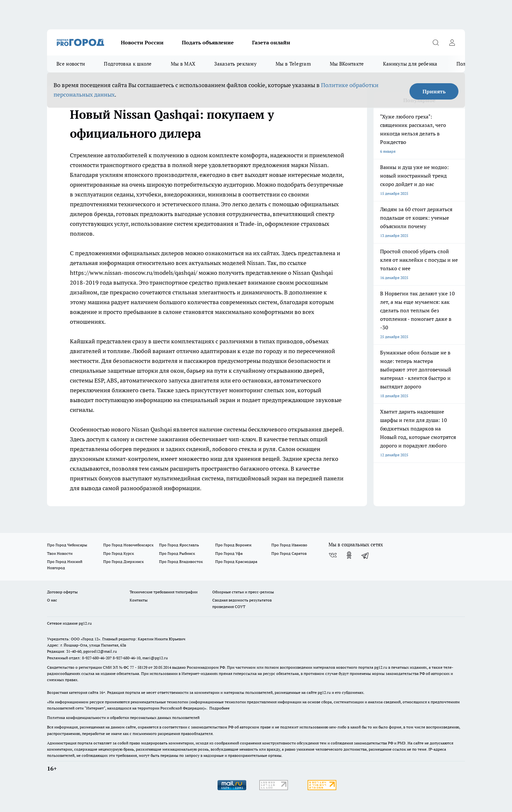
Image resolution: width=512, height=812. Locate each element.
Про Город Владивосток (181, 562)
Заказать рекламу (235, 64)
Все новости (71, 64)
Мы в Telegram (293, 64)
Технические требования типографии (164, 592)
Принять (434, 91)
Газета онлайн (271, 42)
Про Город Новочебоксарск (128, 545)
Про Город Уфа (229, 553)
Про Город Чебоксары (67, 545)
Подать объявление (208, 42)
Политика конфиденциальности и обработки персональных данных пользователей (123, 718)
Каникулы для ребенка (410, 64)
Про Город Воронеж (233, 545)
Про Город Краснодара (236, 562)
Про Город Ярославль (179, 545)
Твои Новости (60, 553)
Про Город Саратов (289, 553)
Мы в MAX (183, 64)
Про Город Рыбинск (177, 553)
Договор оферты (62, 592)
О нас (52, 600)
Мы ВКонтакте (347, 64)
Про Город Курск (119, 553)
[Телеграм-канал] (365, 555)
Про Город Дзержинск (123, 562)
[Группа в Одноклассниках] (349, 555)
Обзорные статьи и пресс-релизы (243, 592)
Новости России (142, 42)
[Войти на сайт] (452, 42)
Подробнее (219, 708)
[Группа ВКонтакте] (333, 555)
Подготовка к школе (128, 64)
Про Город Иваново (289, 545)
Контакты (139, 600)
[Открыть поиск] (436, 42)
